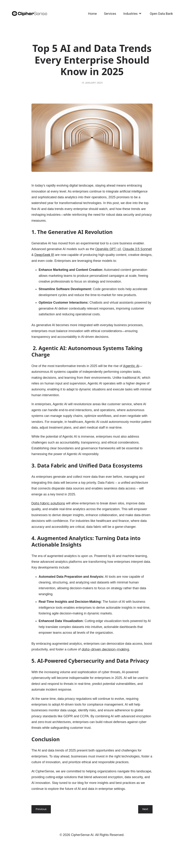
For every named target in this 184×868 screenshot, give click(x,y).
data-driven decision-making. (106, 649)
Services (110, 14)
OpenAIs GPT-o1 (108, 249)
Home (92, 14)
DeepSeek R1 (44, 255)
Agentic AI (131, 366)
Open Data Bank (161, 14)
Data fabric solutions (48, 503)
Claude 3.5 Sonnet (137, 249)
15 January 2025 (92, 83)
